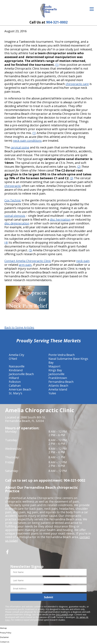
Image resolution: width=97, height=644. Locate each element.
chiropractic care (77, 84)
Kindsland (16, 370)
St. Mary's (16, 393)
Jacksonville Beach (21, 374)
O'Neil (13, 359)
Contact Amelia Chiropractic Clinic (28, 261)
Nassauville (17, 366)
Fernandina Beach (61, 382)
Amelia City (17, 355)
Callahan (15, 386)
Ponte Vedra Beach (62, 355)
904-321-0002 (57, 22)
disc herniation (60, 219)
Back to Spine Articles (19, 328)
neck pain (83, 261)
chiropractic (13, 186)
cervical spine (20, 147)
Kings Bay (55, 370)
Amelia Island (58, 389)
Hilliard (14, 378)
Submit (49, 597)
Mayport (54, 366)
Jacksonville (56, 374)
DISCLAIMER (62, 615)
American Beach (20, 389)
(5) (30, 250)
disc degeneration (17, 223)
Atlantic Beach (58, 386)
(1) (57, 65)
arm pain (25, 265)
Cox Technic (13, 200)
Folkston (15, 382)
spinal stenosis (15, 216)
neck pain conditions (27, 141)
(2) (79, 167)
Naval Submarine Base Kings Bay (68, 361)
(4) (6, 243)
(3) (72, 178)
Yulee (52, 393)
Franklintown (58, 378)
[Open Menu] (92, 9)
